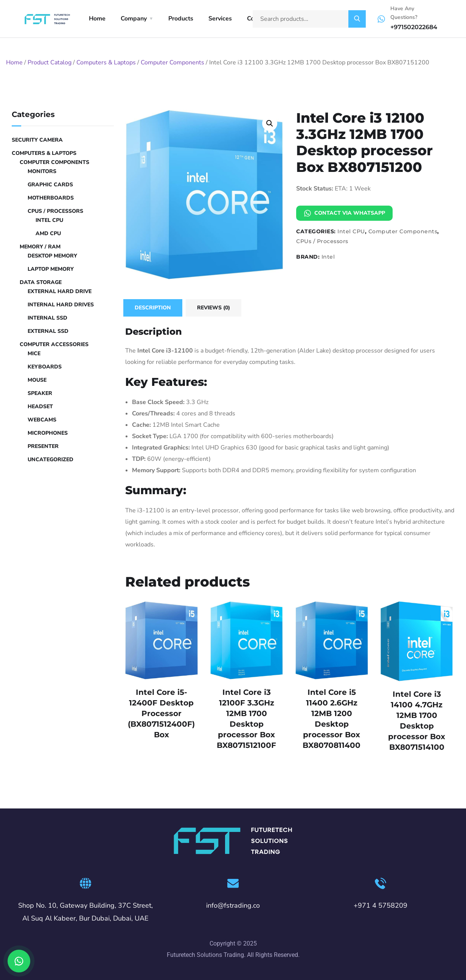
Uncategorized (50, 460)
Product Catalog (50, 62)
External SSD (48, 331)
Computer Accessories (54, 344)
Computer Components (172, 62)
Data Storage (41, 282)
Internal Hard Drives (61, 305)
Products (181, 19)
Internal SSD (47, 318)
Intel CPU (351, 231)
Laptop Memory (51, 269)
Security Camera (37, 140)
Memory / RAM (40, 247)
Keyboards (45, 367)
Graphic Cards (50, 185)
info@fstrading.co (233, 905)
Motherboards (51, 198)
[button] (270, 123)
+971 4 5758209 (381, 905)
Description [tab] (153, 308)
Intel (328, 257)
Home (97, 19)
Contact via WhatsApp (344, 213)
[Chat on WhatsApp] (19, 961)
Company (134, 19)
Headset (40, 407)
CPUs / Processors (322, 241)
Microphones (48, 433)
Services (220, 19)
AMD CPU (48, 233)
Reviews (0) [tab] (214, 308)
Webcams (42, 420)
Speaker (40, 393)
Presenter (43, 446)
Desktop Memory (52, 256)
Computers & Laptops (106, 62)
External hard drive (60, 291)
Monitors (42, 171)
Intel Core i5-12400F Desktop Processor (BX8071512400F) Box (161, 713)
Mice (34, 353)
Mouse (37, 380)
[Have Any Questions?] (381, 19)
